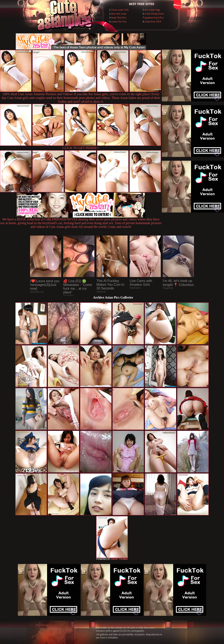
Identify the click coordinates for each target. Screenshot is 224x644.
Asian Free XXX (153, 22)
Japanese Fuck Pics (154, 18)
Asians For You (119, 22)
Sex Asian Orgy (152, 10)
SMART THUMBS (119, 559)
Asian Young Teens (154, 14)
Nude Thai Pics (119, 18)
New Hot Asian (119, 14)
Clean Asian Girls (120, 10)
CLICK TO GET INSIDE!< (81, 148)
